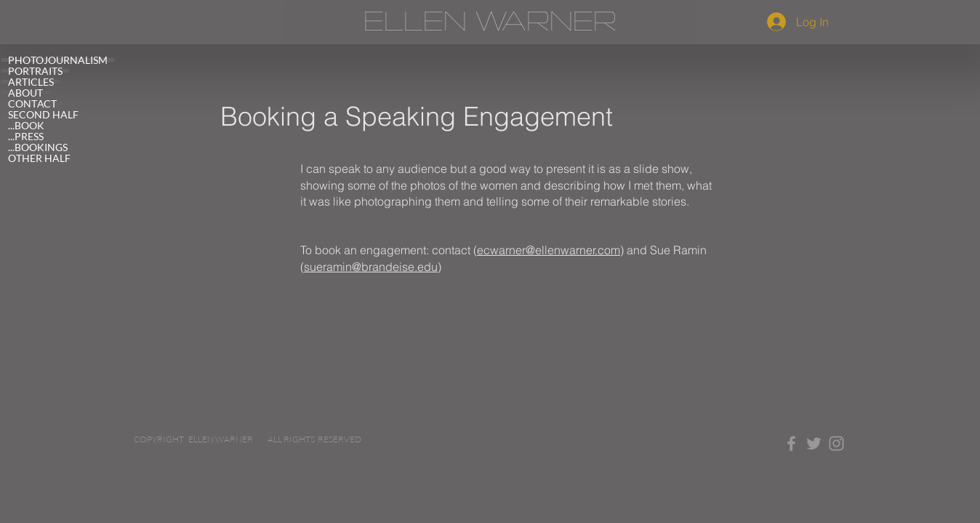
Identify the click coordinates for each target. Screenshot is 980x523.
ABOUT (25, 93)
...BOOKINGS (38, 147)
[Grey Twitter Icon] (814, 443)
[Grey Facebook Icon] (791, 443)
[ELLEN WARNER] (490, 21)
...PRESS (26, 136)
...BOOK (26, 125)
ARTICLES (31, 82)
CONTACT (32, 104)
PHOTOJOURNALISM (58, 60)
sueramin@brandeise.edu (371, 267)
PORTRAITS (35, 71)
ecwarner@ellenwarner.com (549, 250)
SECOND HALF (43, 114)
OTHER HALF (39, 158)
